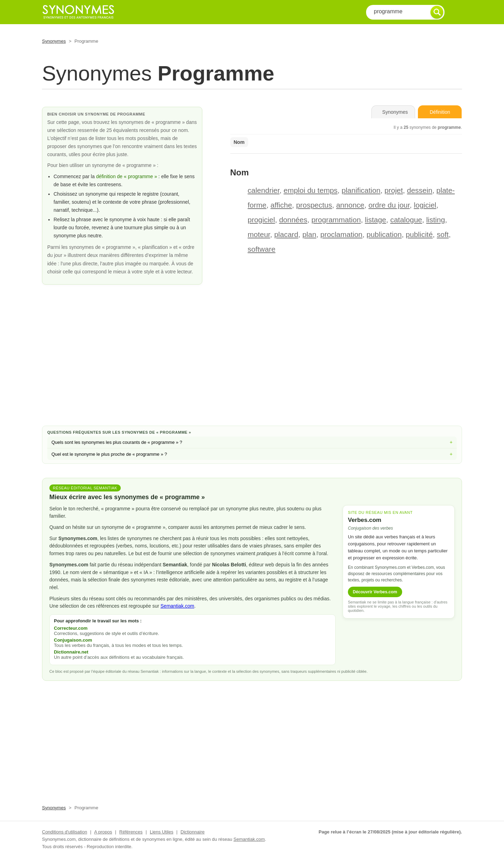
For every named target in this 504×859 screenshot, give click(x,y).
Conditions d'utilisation (65, 832)
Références (131, 832)
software (262, 249)
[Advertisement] (252, 364)
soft (443, 234)
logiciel (425, 205)
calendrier (264, 190)
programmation (336, 220)
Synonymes (54, 41)
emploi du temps (310, 190)
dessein (420, 190)
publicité (419, 234)
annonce (350, 205)
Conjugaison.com (73, 640)
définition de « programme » (126, 176)
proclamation (341, 234)
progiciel (261, 220)
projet (394, 190)
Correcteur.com (71, 628)
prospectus (314, 205)
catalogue (406, 220)
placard (286, 234)
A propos (103, 832)
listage (376, 220)
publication (384, 234)
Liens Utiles (162, 832)
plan (309, 234)
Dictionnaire (193, 832)
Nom (239, 142)
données (293, 220)
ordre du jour (389, 205)
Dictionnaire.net (71, 652)
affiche (281, 205)
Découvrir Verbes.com (375, 592)
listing (436, 220)
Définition (440, 112)
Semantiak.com (177, 606)
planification (361, 190)
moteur (259, 234)
